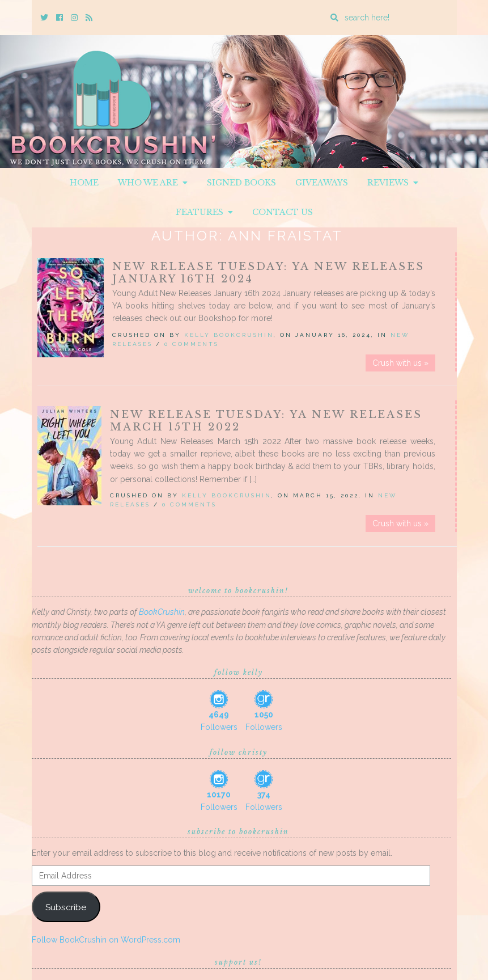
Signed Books (241, 183)
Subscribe (66, 907)
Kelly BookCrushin (229, 335)
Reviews (393, 183)
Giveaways (322, 183)
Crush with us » (400, 363)
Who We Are (153, 183)
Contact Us (283, 212)
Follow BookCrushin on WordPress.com (106, 940)
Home (84, 183)
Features (204, 212)
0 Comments (192, 344)
